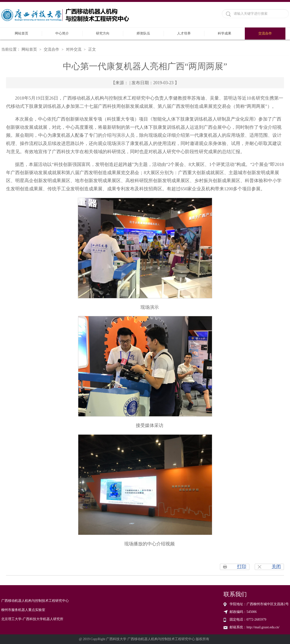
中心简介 (62, 33)
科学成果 (225, 33)
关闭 (276, 566)
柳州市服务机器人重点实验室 (23, 610)
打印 (242, 566)
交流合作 (265, 33)
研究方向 (103, 33)
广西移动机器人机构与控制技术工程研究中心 (35, 601)
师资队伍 (143, 33)
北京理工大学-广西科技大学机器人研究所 (32, 619)
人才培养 (184, 33)
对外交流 (74, 49)
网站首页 (22, 33)
